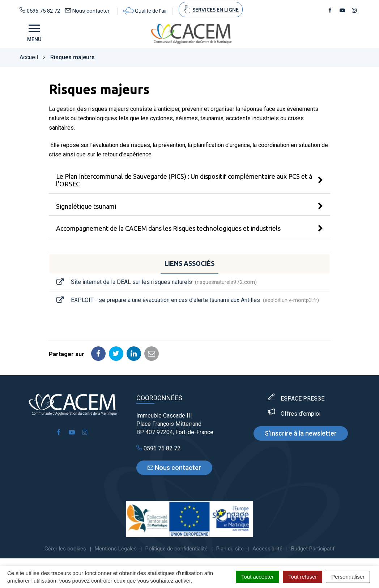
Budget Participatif (313, 549)
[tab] (189, 180)
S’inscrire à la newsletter (301, 433)
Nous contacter (174, 468)
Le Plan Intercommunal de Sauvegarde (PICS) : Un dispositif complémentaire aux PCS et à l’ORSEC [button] (184, 180)
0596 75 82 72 (158, 448)
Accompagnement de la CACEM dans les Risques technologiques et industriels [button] (168, 228)
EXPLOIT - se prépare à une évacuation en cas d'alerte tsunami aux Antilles (188, 300)
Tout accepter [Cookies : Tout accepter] (257, 577)
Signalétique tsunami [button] (86, 206)
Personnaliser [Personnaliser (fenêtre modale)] (348, 577)
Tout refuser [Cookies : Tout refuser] (303, 577)
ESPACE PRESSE (303, 399)
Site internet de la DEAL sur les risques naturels (157, 282)
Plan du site (230, 549)
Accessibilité (267, 549)
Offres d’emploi (301, 414)
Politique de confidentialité (176, 549)
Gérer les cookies (65, 549)
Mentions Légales (116, 549)
